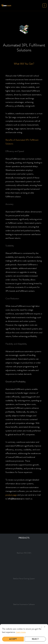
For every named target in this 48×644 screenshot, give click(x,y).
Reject (35, 639)
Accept (13, 639)
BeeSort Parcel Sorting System (24, 579)
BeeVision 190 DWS (24, 553)
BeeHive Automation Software (24, 604)
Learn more (21, 632)
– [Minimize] (42, 627)
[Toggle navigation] (44, 5)
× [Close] (45, 627)
